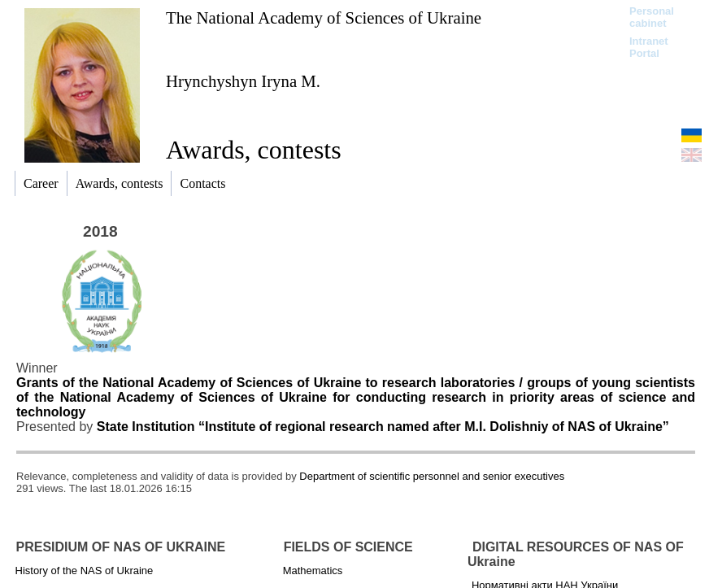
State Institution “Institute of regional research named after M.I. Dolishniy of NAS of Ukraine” (383, 427)
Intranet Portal (649, 47)
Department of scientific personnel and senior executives (432, 476)
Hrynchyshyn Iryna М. (243, 81)
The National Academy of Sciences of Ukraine (324, 17)
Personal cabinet (652, 17)
